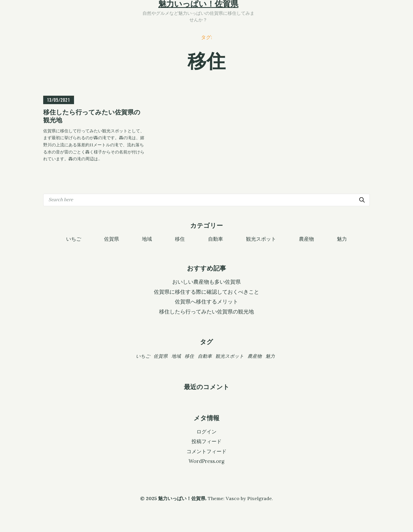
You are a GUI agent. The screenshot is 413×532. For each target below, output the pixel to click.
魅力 (342, 239)
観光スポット (261, 239)
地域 (147, 239)
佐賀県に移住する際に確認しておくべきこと (206, 292)
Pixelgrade (260, 498)
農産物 (306, 239)
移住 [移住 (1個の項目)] (189, 356)
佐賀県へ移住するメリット (206, 302)
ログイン (206, 432)
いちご (74, 239)
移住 (180, 239)
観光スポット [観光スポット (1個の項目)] (230, 356)
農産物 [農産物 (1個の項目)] (255, 356)
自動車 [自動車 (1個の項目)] (205, 356)
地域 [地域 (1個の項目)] (176, 356)
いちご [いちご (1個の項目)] (143, 356)
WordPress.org (206, 461)
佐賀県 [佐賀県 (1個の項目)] (161, 356)
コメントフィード (206, 451)
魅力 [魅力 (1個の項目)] (270, 356)
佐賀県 (112, 239)
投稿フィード (206, 441)
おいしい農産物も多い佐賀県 (206, 282)
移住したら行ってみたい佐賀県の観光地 (206, 312)
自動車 (216, 239)
